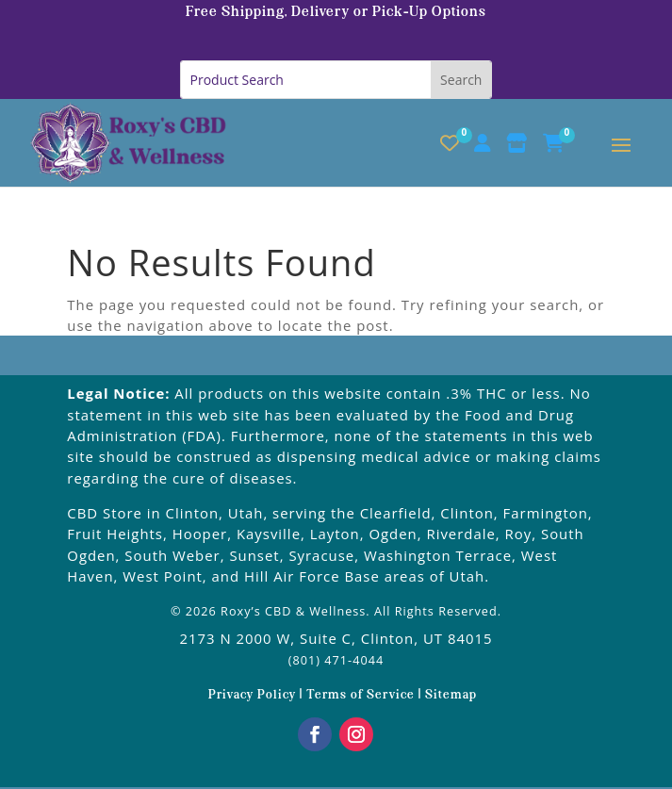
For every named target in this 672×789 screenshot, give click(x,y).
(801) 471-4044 (336, 660)
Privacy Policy (254, 695)
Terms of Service (361, 695)
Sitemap (451, 695)
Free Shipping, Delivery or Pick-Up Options (336, 12)
